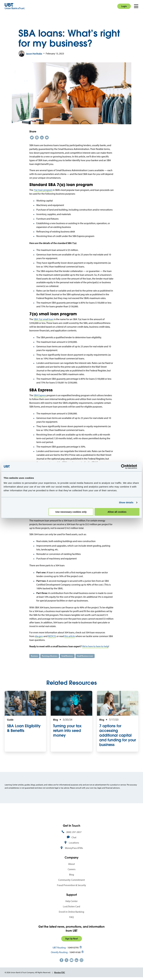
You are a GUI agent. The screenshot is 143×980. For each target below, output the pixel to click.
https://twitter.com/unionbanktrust (67, 960)
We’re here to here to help (95, 646)
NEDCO (52, 636)
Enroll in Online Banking (71, 912)
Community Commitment (71, 880)
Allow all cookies (117, 512)
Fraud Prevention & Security (71, 885)
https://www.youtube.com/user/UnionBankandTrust (71, 960)
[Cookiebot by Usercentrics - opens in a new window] (126, 467)
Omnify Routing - (60, 952)
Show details (126, 502)
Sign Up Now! (72, 939)
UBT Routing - (60, 948)
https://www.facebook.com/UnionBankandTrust (62, 960)
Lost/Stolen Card (71, 906)
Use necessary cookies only (71, 512)
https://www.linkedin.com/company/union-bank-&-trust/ (76, 960)
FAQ (71, 917)
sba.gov (39, 636)
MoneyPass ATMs (74, 848)
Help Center (71, 901)
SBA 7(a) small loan (44, 319)
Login (124, 6)
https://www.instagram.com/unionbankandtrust (81, 960)
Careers (72, 869)
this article (70, 636)
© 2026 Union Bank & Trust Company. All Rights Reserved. (28, 972)
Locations (74, 843)
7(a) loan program (43, 190)
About (71, 864)
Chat (74, 837)
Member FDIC (60, 972)
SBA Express (40, 395)
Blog (72, 875)
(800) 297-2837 (74, 832)
